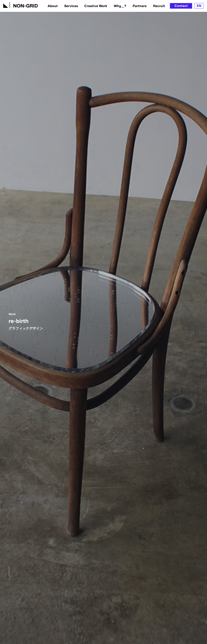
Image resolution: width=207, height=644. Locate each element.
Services (71, 6)
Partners (140, 6)
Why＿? (120, 6)
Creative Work (96, 6)
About (53, 6)
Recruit (159, 6)
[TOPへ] (20, 4)
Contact (181, 6)
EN (199, 6)
